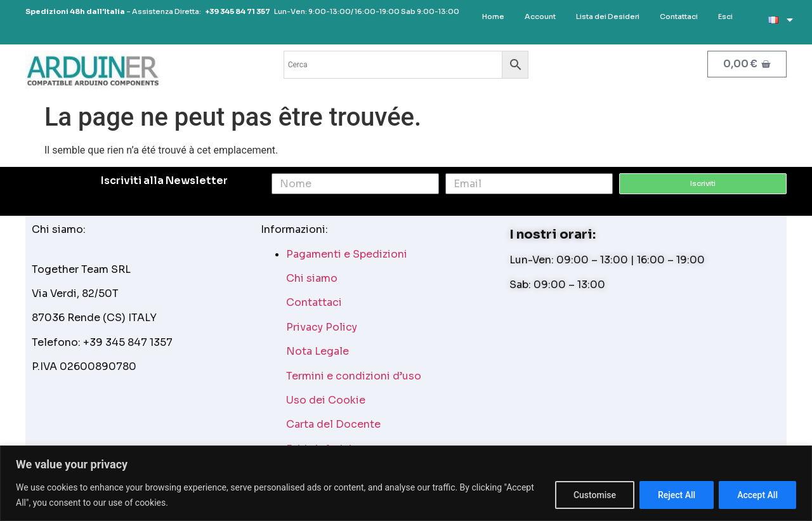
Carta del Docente (333, 424)
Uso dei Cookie (326, 400)
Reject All (677, 495)
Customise (595, 495)
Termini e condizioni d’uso (354, 376)
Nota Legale (318, 351)
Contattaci (314, 302)
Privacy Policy (322, 327)
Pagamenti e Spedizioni (347, 254)
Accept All (757, 495)
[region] (406, 483)
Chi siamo (312, 278)
